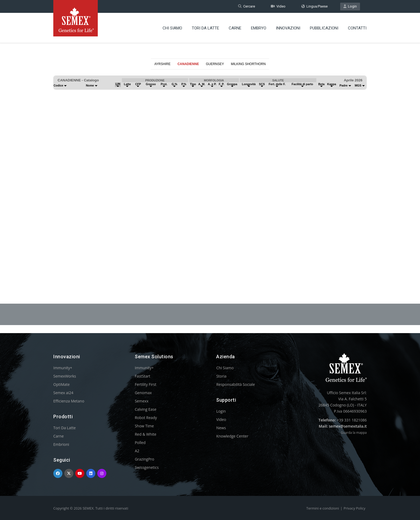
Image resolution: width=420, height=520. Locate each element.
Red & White (145, 434)
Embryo (259, 28)
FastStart (142, 376)
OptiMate (61, 384)
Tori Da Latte (205, 28)
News (221, 428)
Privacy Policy (355, 508)
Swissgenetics (147, 467)
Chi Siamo (172, 28)
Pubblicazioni (324, 28)
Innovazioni (288, 28)
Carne (235, 28)
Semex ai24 (63, 393)
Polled (140, 442)
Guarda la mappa (354, 433)
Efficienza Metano (69, 401)
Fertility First (145, 384)
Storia (221, 376)
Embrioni (61, 444)
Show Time (144, 426)
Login (350, 6)
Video (278, 6)
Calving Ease (146, 409)
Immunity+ (63, 368)
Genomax (143, 393)
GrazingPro (145, 459)
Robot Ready (146, 418)
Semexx (142, 401)
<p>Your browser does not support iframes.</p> (210, 174)
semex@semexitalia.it (348, 426)
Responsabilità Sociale (235, 384)
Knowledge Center (232, 436)
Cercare (247, 6)
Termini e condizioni (323, 508)
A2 (137, 451)
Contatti (357, 28)
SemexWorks (65, 376)
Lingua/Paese (314, 6)
